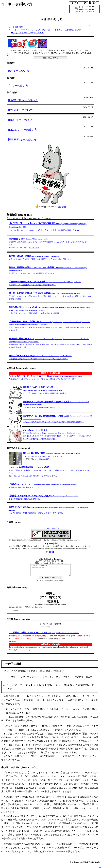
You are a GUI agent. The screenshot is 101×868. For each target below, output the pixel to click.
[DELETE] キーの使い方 (23, 130)
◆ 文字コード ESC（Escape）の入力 (27, 33)
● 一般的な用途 (16, 27)
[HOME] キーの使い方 (22, 120)
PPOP (52, 552)
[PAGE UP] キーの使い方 (23, 101)
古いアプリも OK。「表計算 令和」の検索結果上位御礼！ (45, 391)
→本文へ (90, 26)
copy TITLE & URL (51, 58)
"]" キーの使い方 (18, 86)
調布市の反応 (44, 460)
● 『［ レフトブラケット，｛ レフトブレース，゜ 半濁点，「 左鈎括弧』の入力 (45, 30)
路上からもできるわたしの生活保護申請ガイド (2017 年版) (31, 477)
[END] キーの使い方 (20, 111)
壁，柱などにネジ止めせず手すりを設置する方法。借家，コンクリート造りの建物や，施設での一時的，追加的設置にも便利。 (50, 297)
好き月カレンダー (34, 248)
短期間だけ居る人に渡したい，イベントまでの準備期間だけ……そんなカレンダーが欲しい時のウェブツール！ (49, 242)
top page (62, 207)
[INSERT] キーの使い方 (22, 140)
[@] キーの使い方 (19, 71)
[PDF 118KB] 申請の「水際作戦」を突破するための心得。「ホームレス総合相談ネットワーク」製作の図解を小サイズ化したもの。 (50, 471)
